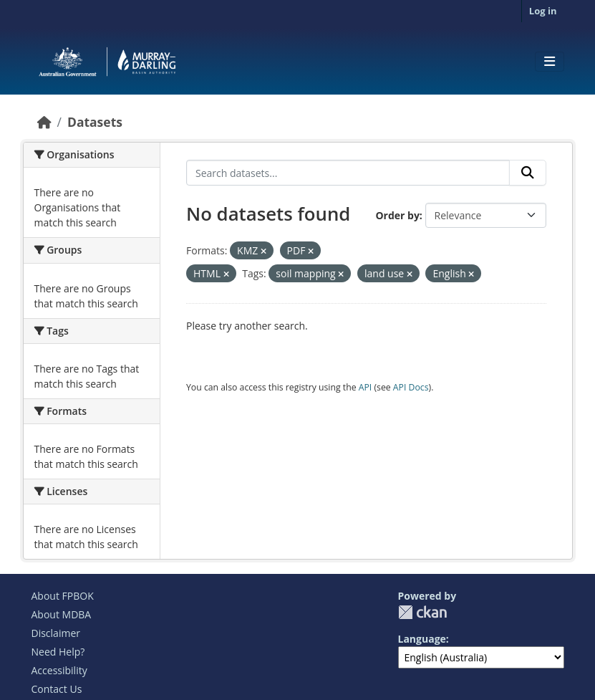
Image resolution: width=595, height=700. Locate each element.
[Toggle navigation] (550, 62)
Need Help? (58, 652)
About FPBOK (63, 596)
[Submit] (528, 173)
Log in (543, 11)
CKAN (422, 612)
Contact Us (57, 689)
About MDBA (62, 614)
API (366, 387)
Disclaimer (56, 633)
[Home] (44, 122)
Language (422, 639)
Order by (397, 215)
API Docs (411, 387)
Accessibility (59, 670)
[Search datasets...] (348, 173)
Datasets (95, 122)
